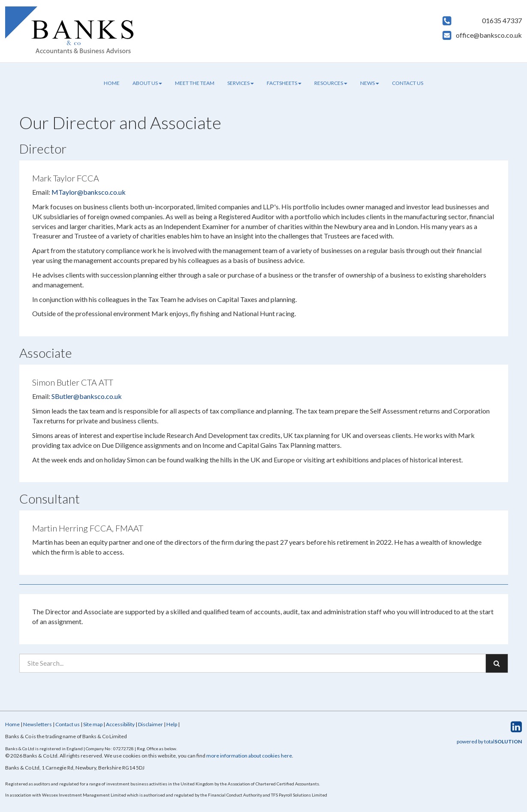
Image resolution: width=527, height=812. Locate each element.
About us (147, 83)
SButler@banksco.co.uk (87, 396)
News (370, 83)
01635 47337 (502, 20)
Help (172, 724)
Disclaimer (151, 724)
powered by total (489, 741)
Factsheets (284, 83)
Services (241, 83)
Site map (93, 724)
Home (112, 83)
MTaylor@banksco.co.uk (89, 192)
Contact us (408, 83)
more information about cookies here (249, 756)
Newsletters (38, 724)
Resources (331, 83)
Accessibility (120, 724)
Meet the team (195, 83)
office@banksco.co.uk (489, 35)
